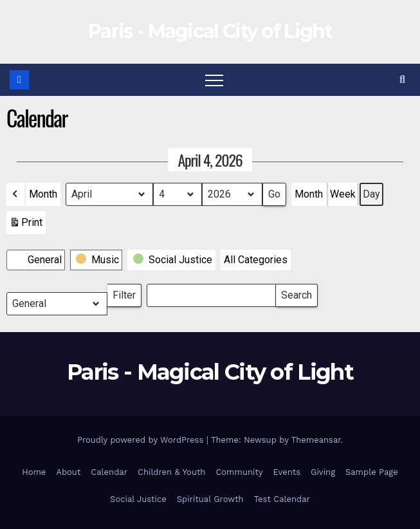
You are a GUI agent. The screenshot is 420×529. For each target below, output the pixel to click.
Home (34, 472)
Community (239, 472)
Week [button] (343, 194)
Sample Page (372, 472)
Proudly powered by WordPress (142, 440)
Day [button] (371, 194)
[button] (402, 79)
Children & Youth (171, 472)
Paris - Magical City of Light (210, 31)
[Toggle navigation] (214, 80)
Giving (323, 472)
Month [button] (43, 194)
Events (287, 472)
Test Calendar (282, 499)
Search (296, 292)
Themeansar (316, 440)
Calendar (109, 472)
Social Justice (138, 499)
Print (26, 225)
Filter (127, 292)
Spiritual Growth (210, 499)
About (68, 472)
